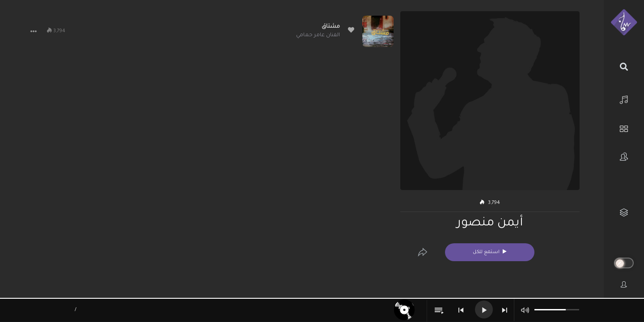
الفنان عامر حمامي (318, 36)
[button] (34, 31)
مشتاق (331, 27)
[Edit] (423, 252)
